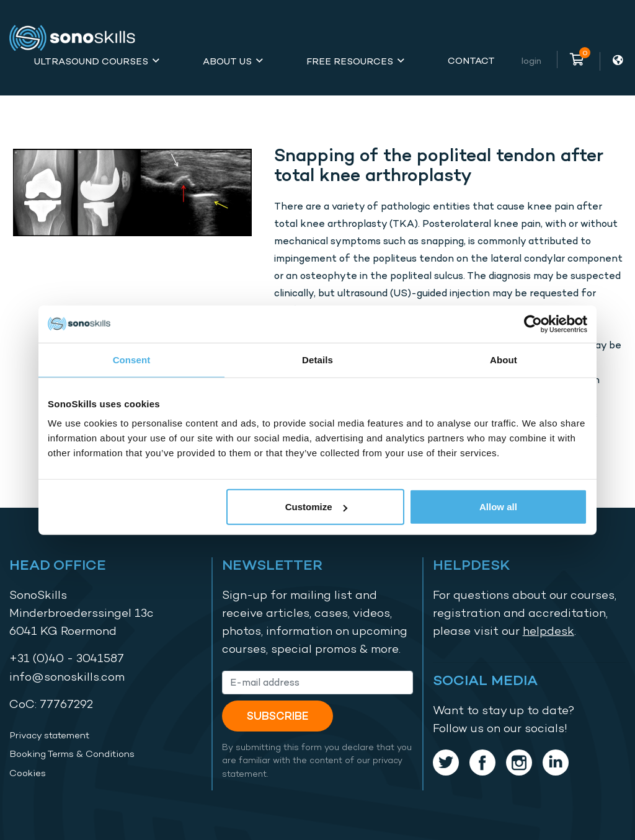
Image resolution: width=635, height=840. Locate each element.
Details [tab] (317, 359)
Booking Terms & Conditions (72, 754)
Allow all (498, 507)
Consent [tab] (132, 359)
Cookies (28, 773)
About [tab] (504, 359)
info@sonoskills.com (67, 677)
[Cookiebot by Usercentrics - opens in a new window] (533, 324)
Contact (471, 60)
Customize (316, 507)
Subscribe (278, 716)
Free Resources (350, 61)
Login (531, 60)
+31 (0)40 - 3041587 (67, 658)
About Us (227, 61)
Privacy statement (49, 735)
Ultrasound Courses (91, 61)
